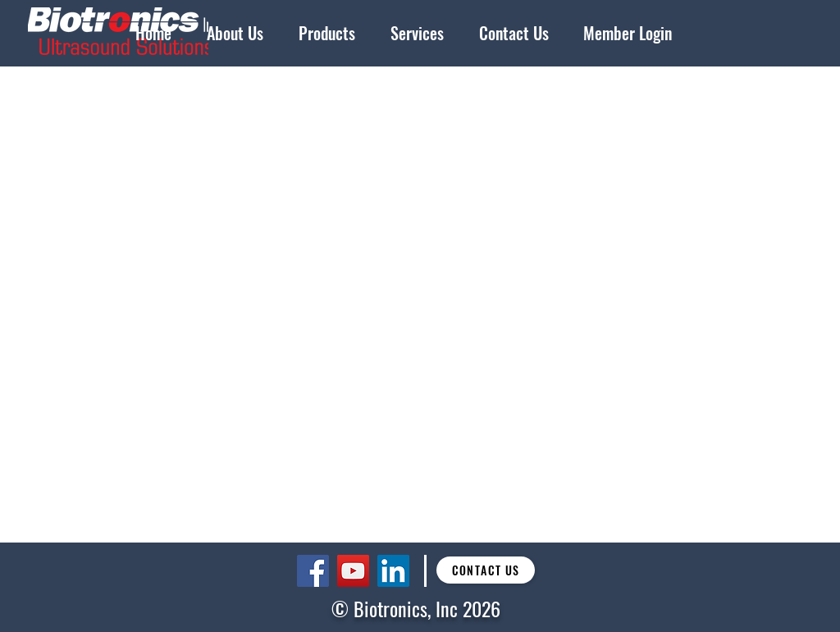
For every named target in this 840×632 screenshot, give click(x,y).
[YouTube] (353, 571)
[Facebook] (313, 571)
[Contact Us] (486, 570)
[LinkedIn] (393, 571)
